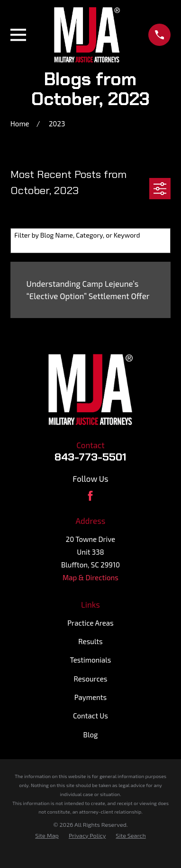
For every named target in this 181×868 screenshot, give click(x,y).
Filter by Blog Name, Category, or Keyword (77, 235)
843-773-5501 (90, 457)
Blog (91, 735)
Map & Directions (90, 577)
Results (90, 641)
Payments (90, 697)
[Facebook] (90, 496)
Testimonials (91, 660)
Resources (91, 679)
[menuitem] (47, 836)
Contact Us (90, 716)
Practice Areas (90, 623)
